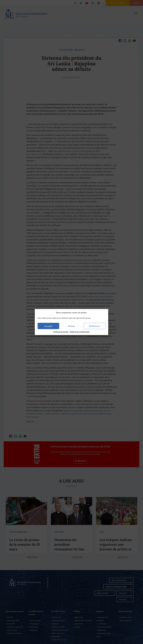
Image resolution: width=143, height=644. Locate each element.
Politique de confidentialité (80, 332)
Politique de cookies (61, 332)
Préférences (95, 326)
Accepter (48, 326)
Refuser (71, 326)
